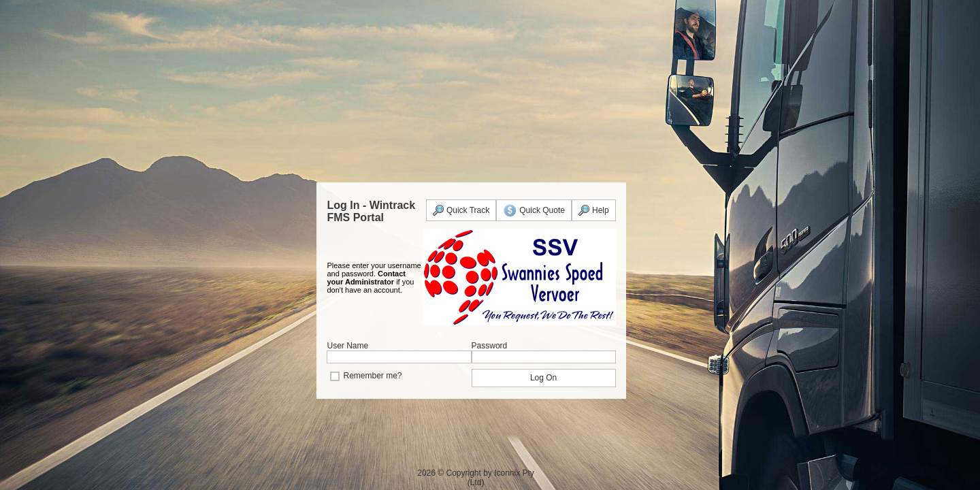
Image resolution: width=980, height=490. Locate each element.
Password (490, 346)
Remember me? (372, 376)
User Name (347, 346)
